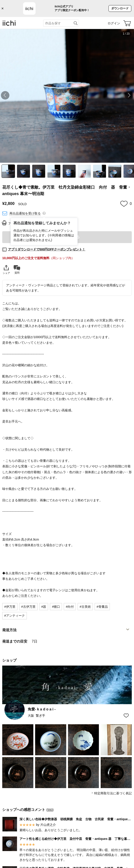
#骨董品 (102, 607)
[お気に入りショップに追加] (126, 716)
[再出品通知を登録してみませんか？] (44, 213)
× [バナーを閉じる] (3, 8)
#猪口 (56, 607)
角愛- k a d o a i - (42, 709)
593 (50, 810)
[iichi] (9, 25)
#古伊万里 (28, 607)
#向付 (70, 607)
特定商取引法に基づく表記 (113, 793)
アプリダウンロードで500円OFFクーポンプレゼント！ (47, 249)
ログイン (114, 23)
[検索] (76, 23)
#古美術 (85, 607)
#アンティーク (15, 616)
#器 (44, 607)
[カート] (127, 23)
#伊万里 (10, 607)
